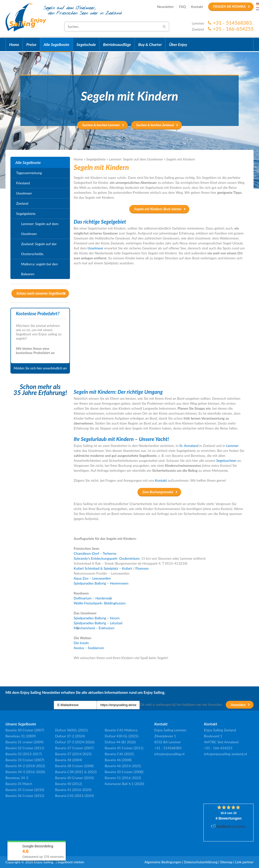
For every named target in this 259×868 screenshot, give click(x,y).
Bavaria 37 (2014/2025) (73, 754)
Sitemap (226, 862)
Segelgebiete (96, 159)
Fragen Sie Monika (229, 6)
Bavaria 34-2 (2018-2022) (25, 766)
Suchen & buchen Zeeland (155, 125)
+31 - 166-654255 (233, 29)
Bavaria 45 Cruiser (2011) (124, 748)
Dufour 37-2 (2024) (70, 736)
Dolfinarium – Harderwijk (93, 598)
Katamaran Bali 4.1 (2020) (124, 784)
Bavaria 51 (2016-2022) (123, 778)
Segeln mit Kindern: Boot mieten (158, 209)
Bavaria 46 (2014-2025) (123, 766)
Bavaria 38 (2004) (69, 760)
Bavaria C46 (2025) (119, 754)
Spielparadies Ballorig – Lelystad (98, 623)
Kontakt (197, 7)
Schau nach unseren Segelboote (41, 293)
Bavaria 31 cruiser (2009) (24, 742)
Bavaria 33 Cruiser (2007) (25, 760)
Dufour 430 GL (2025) (122, 736)
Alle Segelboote (57, 44)
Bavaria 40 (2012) (69, 784)
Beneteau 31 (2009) (21, 736)
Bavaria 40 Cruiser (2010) (74, 778)
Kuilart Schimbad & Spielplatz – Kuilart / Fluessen (112, 568)
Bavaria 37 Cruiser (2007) (74, 748)
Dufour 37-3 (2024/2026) (75, 742)
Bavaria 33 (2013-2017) (24, 754)
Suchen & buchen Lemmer (101, 125)
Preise (31, 44)
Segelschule (86, 44)
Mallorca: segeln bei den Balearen (39, 269)
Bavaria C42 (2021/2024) (75, 796)
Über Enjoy (178, 44)
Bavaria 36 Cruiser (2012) (25, 796)
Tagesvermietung (29, 173)
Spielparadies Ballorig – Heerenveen (101, 583)
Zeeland (22, 203)
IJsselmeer (24, 193)
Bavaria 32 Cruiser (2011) (25, 748)
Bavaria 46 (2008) (118, 760)
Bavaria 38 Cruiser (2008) (74, 766)
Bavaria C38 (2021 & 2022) (76, 772)
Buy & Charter (150, 44)
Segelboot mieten (71, 862)
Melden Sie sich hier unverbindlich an (40, 368)
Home (14, 44)
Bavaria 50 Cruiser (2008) (124, 772)
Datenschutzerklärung (201, 862)
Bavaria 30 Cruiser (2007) (25, 730)
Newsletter (165, 7)
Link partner (244, 862)
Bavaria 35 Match (19, 784)
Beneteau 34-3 (17, 778)
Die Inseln (81, 643)
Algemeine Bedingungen (163, 862)
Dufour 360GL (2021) (71, 730)
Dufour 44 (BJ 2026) (120, 742)
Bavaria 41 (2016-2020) (73, 790)
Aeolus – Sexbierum (89, 648)
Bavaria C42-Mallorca (121, 730)
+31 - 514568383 (232, 23)
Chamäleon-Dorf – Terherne (95, 553)
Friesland (23, 183)
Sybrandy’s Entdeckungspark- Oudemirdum (107, 558)
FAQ (183, 7)
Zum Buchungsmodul (158, 492)
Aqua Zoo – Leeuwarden (92, 578)
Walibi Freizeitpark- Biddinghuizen (100, 603)
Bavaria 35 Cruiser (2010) (25, 790)
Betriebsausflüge (117, 44)
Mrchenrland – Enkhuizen (94, 628)
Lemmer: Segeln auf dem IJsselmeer (136, 159)
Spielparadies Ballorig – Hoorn (97, 618)
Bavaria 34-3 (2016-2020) (25, 772)
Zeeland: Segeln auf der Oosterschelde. (39, 249)
